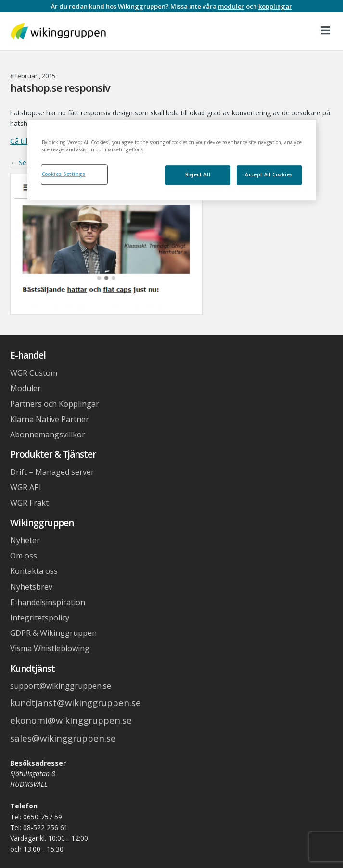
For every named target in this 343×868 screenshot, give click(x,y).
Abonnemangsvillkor (48, 434)
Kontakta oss (34, 571)
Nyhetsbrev (31, 587)
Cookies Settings (64, 174)
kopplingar (275, 6)
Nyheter (25, 540)
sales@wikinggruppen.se (63, 738)
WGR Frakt (29, 503)
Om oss (24, 556)
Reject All (198, 174)
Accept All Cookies (269, 174)
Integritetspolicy (40, 618)
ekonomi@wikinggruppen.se (71, 720)
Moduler (25, 388)
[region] (172, 160)
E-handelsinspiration (48, 602)
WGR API (26, 487)
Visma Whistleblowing (50, 648)
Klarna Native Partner (50, 419)
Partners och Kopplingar (55, 404)
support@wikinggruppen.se (61, 686)
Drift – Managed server (52, 472)
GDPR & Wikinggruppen (53, 633)
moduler (231, 6)
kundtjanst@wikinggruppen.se (76, 702)
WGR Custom (34, 373)
